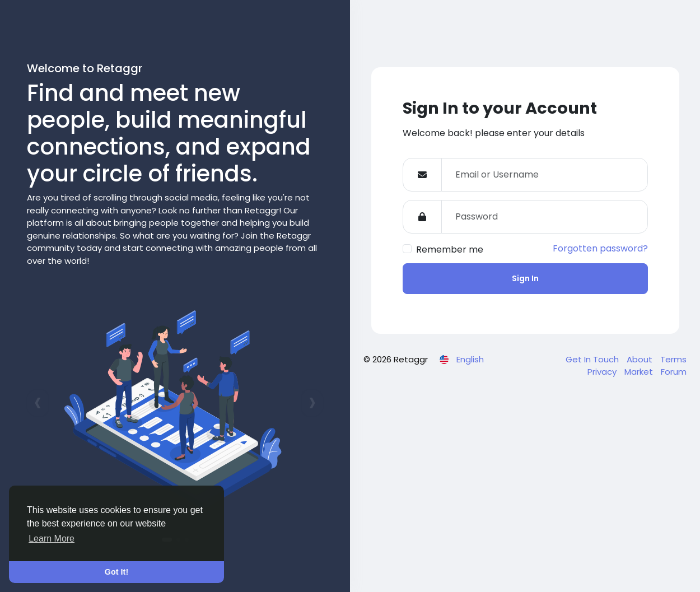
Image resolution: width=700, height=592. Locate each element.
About (641, 359)
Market (640, 372)
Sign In (525, 278)
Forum (674, 372)
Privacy (603, 372)
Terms (673, 359)
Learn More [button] (52, 539)
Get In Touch (593, 359)
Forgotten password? (600, 248)
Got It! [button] (116, 572)
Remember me (450, 250)
